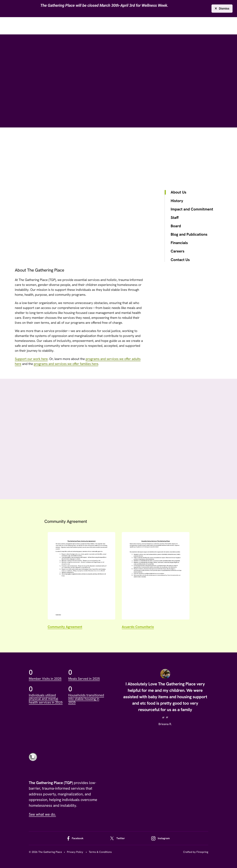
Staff (175, 218)
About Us (178, 192)
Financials (179, 243)
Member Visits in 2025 (45, 679)
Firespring (202, 852)
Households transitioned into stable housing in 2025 (86, 699)
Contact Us (180, 260)
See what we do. (42, 814)
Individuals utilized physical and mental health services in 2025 (46, 699)
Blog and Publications (189, 234)
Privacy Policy (75, 852)
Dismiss (222, 8)
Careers (178, 251)
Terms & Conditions (100, 852)
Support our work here (31, 359)
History (177, 201)
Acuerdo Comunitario (138, 627)
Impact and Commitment (192, 209)
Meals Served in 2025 (84, 679)
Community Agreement (65, 627)
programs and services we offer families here (66, 364)
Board (176, 226)
